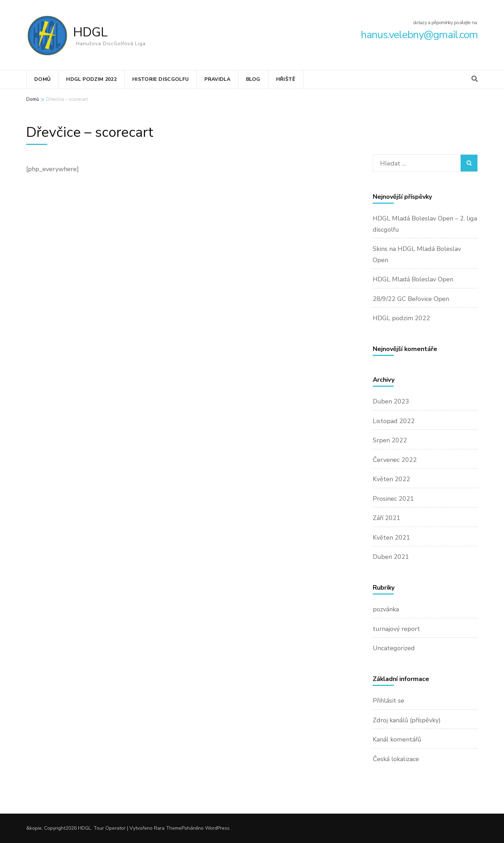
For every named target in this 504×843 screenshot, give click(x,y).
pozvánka (386, 609)
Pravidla (217, 79)
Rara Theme (168, 828)
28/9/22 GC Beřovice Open (411, 299)
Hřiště (286, 79)
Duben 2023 (391, 401)
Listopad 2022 (394, 421)
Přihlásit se (388, 701)
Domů (42, 79)
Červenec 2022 (395, 460)
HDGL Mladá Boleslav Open (413, 279)
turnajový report (396, 629)
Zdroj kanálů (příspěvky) (407, 720)
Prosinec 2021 (393, 499)
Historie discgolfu (160, 79)
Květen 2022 (391, 479)
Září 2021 (387, 518)
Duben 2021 (391, 557)
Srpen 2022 (390, 440)
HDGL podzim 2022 (91, 79)
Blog (253, 79)
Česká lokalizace (396, 759)
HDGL (90, 32)
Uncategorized (394, 648)
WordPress (217, 828)
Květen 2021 (391, 538)
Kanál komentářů (397, 739)
